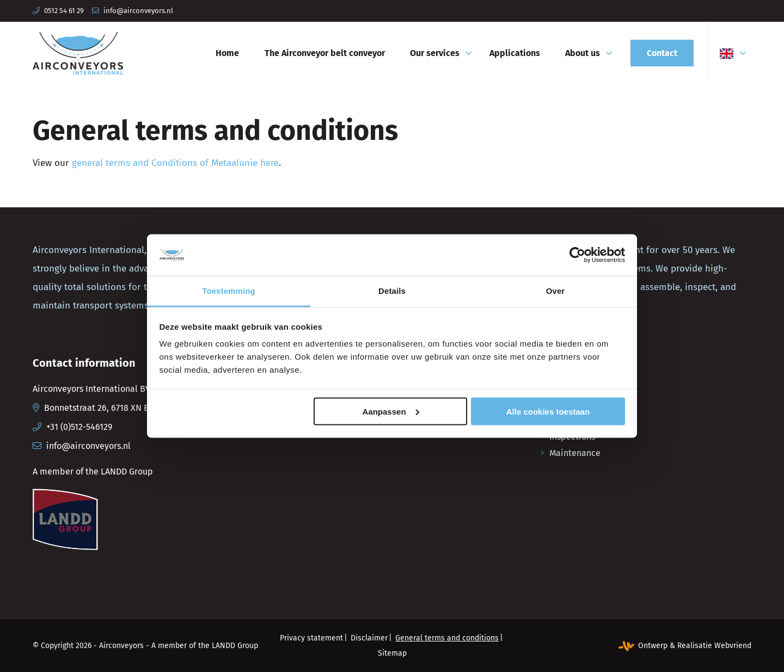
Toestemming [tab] (229, 291)
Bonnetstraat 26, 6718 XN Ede (102, 408)
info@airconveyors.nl (138, 11)
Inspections (572, 437)
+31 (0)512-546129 (79, 427)
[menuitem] (227, 53)
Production (571, 404)
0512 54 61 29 (64, 11)
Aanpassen (391, 411)
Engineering (573, 388)
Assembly (568, 420)
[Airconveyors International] (78, 53)
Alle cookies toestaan (548, 411)
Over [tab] (556, 291)
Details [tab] (392, 291)
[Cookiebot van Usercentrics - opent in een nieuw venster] (577, 255)
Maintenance (575, 453)
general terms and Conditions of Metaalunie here (175, 163)
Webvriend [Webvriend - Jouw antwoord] (733, 646)
